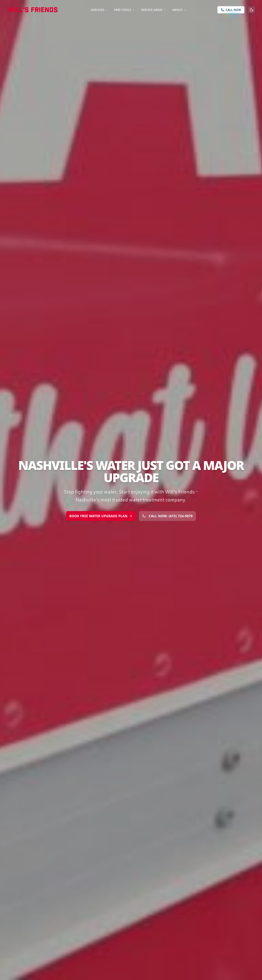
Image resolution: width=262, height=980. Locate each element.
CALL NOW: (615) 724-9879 (167, 516)
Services (99, 10)
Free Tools (124, 10)
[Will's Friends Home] (33, 10)
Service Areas (153, 10)
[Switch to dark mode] (252, 10)
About (179, 10)
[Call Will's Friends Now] (231, 10)
